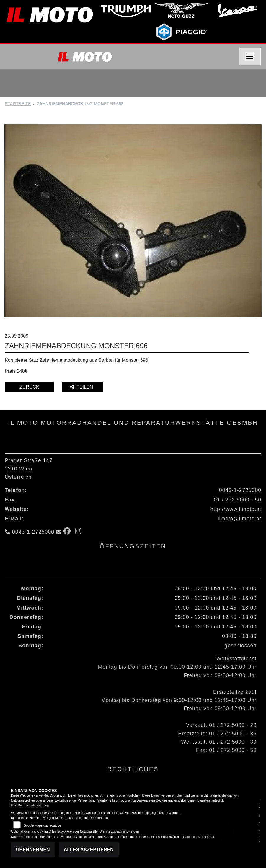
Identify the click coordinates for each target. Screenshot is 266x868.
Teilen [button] (82, 387)
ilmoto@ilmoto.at (240, 519)
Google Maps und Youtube (42, 825)
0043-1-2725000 (240, 490)
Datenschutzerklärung (33, 805)
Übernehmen (33, 850)
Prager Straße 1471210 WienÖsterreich (29, 469)
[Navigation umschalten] (250, 57)
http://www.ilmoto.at (236, 509)
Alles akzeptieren (89, 850)
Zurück (29, 387)
